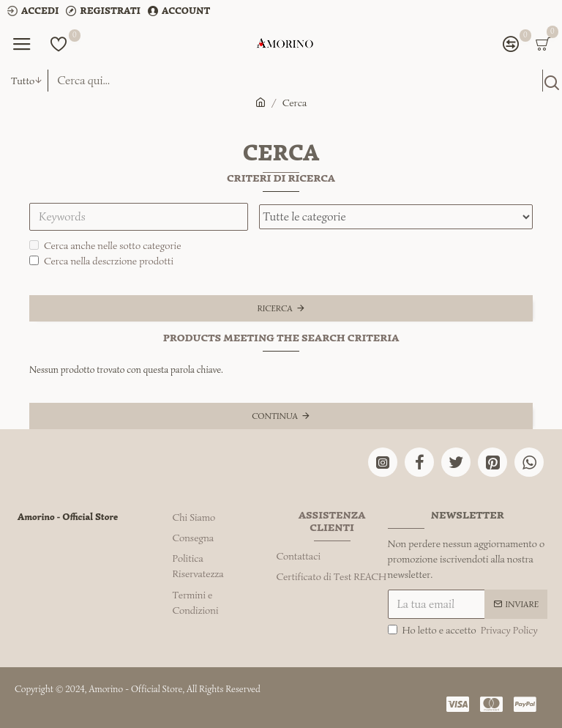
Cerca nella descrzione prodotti (101, 261)
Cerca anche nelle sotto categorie (105, 246)
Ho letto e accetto (464, 630)
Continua (275, 416)
